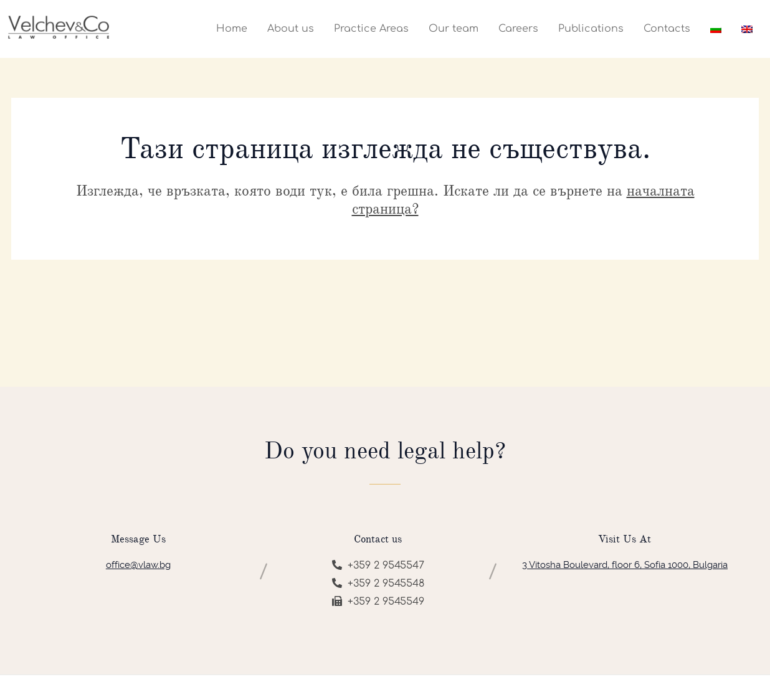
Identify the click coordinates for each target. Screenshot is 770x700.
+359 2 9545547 (378, 565)
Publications (591, 29)
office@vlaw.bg (138, 565)
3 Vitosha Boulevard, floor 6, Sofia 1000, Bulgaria (625, 565)
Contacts (667, 29)
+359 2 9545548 (378, 584)
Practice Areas (371, 29)
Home (232, 29)
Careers (518, 29)
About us (291, 29)
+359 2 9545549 (378, 602)
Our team (454, 29)
